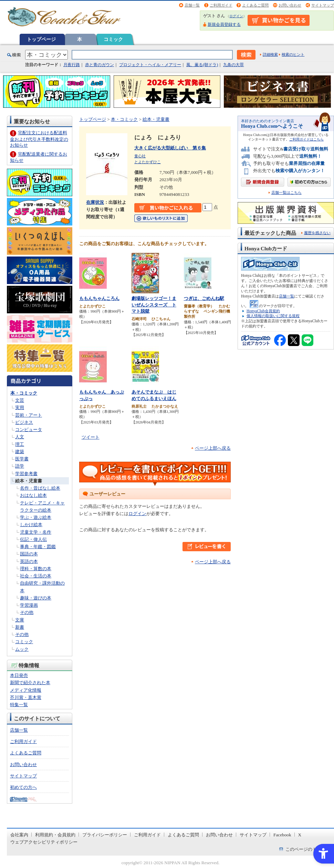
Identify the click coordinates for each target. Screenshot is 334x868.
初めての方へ (23, 787)
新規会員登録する (224, 24)
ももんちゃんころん (99, 298)
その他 (27, 612)
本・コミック (24, 393)
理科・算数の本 (36, 569)
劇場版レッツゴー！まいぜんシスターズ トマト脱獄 (154, 305)
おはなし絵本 (33, 495)
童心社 (140, 156)
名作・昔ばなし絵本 (40, 488)
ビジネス (24, 422)
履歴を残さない (317, 233)
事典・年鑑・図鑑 (38, 547)
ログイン (236, 16)
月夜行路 (72, 65)
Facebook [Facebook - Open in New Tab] (282, 835)
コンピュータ (29, 430)
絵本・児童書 (29, 481)
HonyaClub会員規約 (263, 311)
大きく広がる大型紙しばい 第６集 (170, 148)
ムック (22, 649)
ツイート (91, 437)
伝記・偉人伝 (33, 539)
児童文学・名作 (36, 532)
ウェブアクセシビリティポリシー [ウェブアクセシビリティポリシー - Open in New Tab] (44, 842)
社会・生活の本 (36, 576)
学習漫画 (29, 605)
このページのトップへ (308, 849)
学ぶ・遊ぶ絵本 (36, 517)
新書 (20, 627)
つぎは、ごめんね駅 (204, 298)
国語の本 (29, 554)
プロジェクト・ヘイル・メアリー (150, 65)
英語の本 (29, 561)
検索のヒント (293, 54)
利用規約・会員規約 (55, 835)
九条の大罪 (233, 65)
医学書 (22, 459)
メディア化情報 (26, 690)
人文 (20, 437)
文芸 (20, 400)
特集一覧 (19, 705)
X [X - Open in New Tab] (300, 835)
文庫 (20, 620)
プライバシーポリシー (105, 835)
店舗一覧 (192, 5)
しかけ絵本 (31, 525)
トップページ (41, 39)
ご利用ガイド (221, 5)
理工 (20, 444)
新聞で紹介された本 (30, 683)
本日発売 (19, 675)
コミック (113, 39)
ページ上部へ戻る (213, 448)
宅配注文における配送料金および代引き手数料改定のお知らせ (39, 139)
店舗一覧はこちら (286, 193)
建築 (20, 452)
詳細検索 (270, 54)
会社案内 (19, 835)
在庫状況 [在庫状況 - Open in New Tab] (95, 202)
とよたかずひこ (148, 162)
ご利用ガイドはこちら (306, 139)
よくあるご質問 (255, 5)
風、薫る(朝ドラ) (202, 65)
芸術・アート (29, 415)
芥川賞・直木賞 (26, 697)
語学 (20, 466)
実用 (20, 407)
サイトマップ (323, 5)
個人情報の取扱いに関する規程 (273, 316)
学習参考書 (26, 474)
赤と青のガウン (100, 65)
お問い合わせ (290, 5)
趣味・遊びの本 (36, 598)
